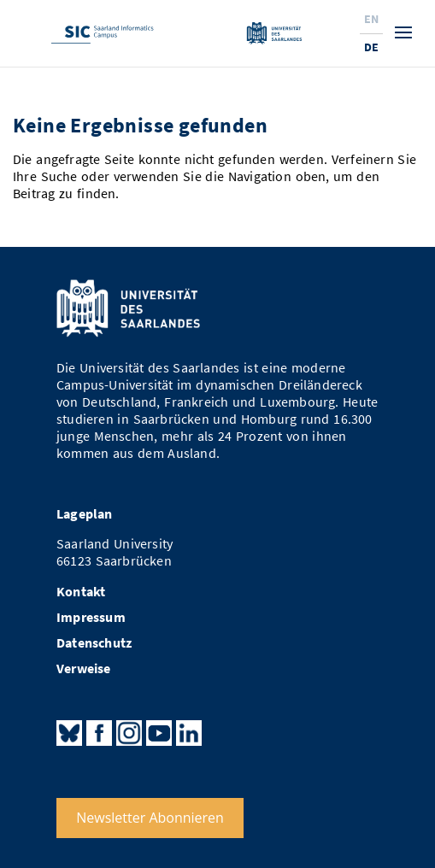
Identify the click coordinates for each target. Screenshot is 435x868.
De (371, 47)
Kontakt (81, 592)
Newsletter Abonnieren (150, 818)
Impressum (91, 617)
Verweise (84, 669)
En (371, 19)
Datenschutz (94, 643)
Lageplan (85, 514)
